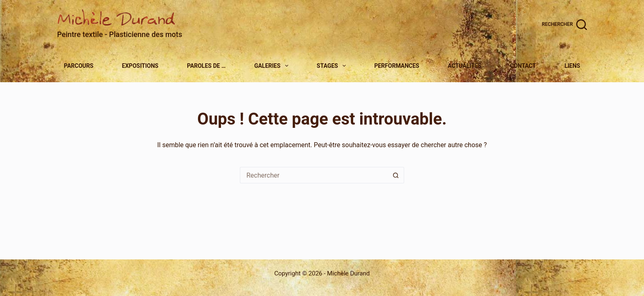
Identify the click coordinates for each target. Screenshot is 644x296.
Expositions (140, 66)
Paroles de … (206, 66)
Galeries (273, 66)
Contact (523, 66)
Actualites (465, 66)
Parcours (79, 66)
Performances (397, 66)
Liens (572, 66)
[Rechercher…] (314, 175)
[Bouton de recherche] (396, 175)
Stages (332, 66)
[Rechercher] (564, 25)
